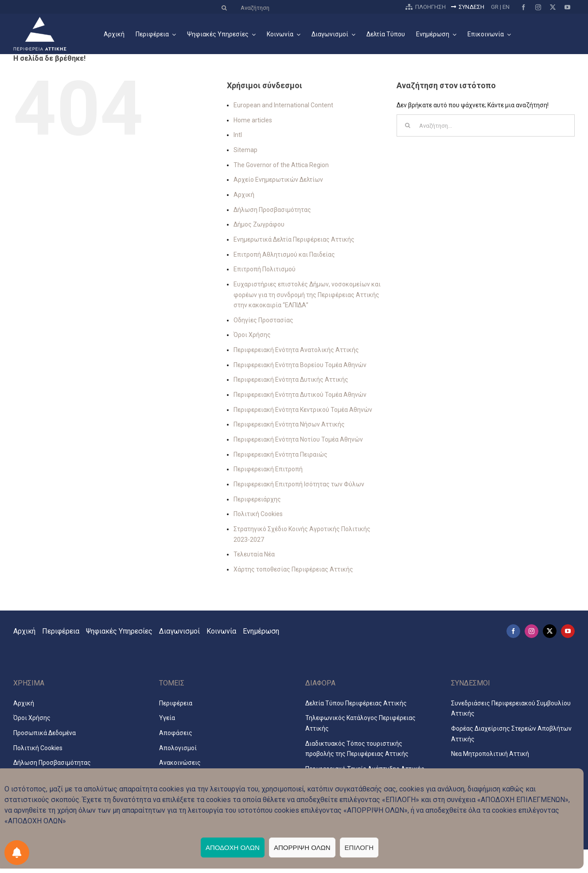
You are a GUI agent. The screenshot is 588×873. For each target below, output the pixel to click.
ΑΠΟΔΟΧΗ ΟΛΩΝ (233, 848)
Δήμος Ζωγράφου (259, 224)
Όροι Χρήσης (252, 335)
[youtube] (567, 7)
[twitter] (553, 7)
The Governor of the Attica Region (281, 165)
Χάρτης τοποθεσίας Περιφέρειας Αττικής (293, 569)
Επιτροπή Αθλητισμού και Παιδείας (284, 254)
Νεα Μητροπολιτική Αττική (490, 754)
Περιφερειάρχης (257, 499)
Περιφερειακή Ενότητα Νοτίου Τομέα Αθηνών (298, 439)
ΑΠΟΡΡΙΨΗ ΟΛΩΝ (302, 848)
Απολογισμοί (178, 748)
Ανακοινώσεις (180, 763)
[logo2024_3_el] (40, 20)
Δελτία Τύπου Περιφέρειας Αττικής (356, 703)
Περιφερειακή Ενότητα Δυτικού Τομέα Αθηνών (300, 395)
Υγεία (167, 718)
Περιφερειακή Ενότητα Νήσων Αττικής (289, 424)
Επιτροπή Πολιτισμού (265, 269)
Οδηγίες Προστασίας (263, 320)
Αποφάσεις (176, 733)
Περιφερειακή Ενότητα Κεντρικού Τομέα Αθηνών (303, 410)
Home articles (253, 120)
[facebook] (524, 7)
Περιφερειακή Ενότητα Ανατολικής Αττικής (296, 350)
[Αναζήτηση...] (486, 125)
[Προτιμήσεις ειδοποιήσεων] (17, 853)
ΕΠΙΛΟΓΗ (359, 848)
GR (495, 7)
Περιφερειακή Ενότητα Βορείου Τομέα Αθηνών (300, 365)
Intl (238, 135)
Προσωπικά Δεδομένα (45, 733)
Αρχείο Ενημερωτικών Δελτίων (278, 180)
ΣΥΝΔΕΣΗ (466, 7)
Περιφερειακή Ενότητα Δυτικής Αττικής (291, 380)
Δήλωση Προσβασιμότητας (272, 210)
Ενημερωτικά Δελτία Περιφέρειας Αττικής (294, 239)
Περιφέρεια (176, 703)
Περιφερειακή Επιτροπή (268, 469)
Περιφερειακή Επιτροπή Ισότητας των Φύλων (299, 484)
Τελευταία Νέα (254, 554)
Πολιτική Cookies (258, 514)
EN (506, 7)
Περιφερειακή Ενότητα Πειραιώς (280, 454)
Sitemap (245, 150)
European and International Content (283, 105)
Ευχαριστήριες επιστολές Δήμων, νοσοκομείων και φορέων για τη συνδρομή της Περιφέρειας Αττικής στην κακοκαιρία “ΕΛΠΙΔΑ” (307, 295)
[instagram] (538, 7)
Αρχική (244, 195)
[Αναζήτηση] (307, 8)
